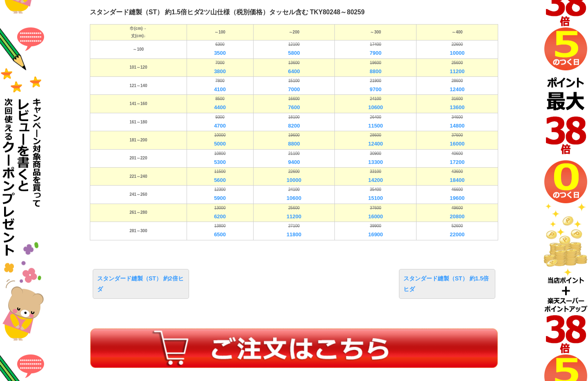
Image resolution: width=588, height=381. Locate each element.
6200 (220, 216)
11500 (376, 126)
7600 (294, 107)
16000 (457, 144)
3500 (220, 53)
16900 (376, 234)
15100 (376, 198)
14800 (457, 126)
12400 (457, 89)
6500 (220, 234)
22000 (457, 234)
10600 (376, 107)
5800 (294, 53)
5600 (220, 180)
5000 (220, 144)
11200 (457, 71)
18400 (457, 180)
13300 (376, 162)
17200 (457, 162)
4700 (220, 126)
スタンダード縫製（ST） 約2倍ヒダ (140, 284)
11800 (294, 234)
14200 (376, 180)
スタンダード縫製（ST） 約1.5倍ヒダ (446, 284)
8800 (375, 71)
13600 (457, 107)
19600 (457, 198)
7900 (375, 53)
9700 (375, 89)
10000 (457, 53)
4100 (220, 89)
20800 (457, 216)
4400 (220, 107)
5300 (220, 162)
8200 (294, 126)
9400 (294, 162)
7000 (294, 89)
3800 (220, 71)
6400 (294, 71)
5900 (220, 198)
